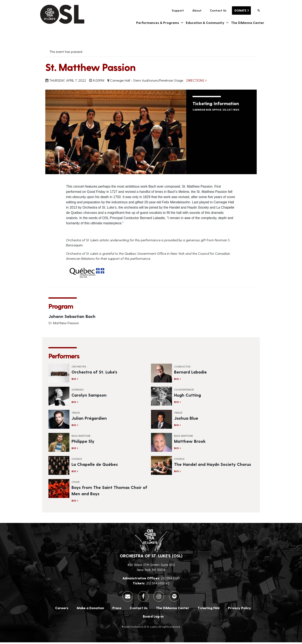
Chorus (77, 460)
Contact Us (218, 10)
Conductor (182, 368)
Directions (195, 82)
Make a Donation (90, 609)
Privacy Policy (240, 609)
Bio (74, 380)
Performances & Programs (160, 24)
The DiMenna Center (248, 24)
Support (178, 10)
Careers (62, 609)
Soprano (78, 391)
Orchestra (79, 368)
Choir (75, 483)
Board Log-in (153, 618)
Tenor (76, 414)
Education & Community (207, 24)
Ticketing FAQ (209, 609)
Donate (240, 10)
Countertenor (184, 391)
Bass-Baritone (81, 437)
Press (117, 609)
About (197, 10)
